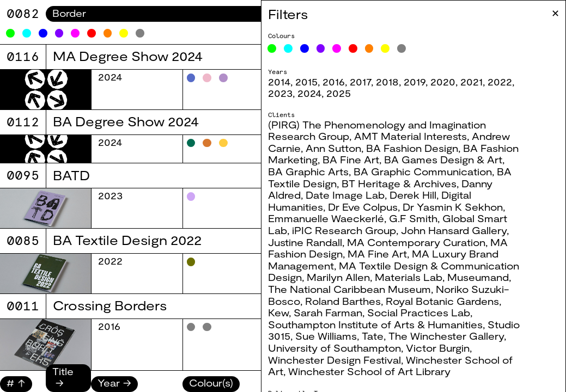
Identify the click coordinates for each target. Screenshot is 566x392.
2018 (387, 82)
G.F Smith (413, 218)
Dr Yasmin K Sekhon (453, 207)
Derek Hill (413, 195)
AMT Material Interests (410, 136)
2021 (471, 82)
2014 (279, 82)
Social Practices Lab (419, 313)
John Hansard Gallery (454, 230)
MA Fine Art (377, 254)
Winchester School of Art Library (369, 371)
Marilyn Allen (338, 277)
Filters (288, 14)
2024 (309, 93)
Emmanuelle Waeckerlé (326, 218)
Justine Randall (305, 242)
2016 (334, 82)
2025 (339, 93)
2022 (500, 82)
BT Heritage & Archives (399, 183)
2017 (360, 82)
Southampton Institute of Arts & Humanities (375, 324)
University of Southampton (334, 348)
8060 (23, 13)
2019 (415, 82)
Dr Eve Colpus (363, 207)
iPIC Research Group (344, 230)
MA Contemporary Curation (416, 242)
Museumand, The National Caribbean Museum (389, 283)
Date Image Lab (345, 195)
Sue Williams (326, 336)
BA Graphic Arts (308, 171)
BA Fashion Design (412, 148)
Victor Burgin (438, 348)
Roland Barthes (343, 301)
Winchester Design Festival (334, 360)
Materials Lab (409, 277)
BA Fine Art (351, 160)
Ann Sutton (333, 148)
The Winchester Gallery (446, 336)
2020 (443, 82)
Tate (373, 336)
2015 (306, 82)
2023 (280, 93)
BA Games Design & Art (443, 160)
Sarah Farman (328, 313)
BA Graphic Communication (423, 171)
